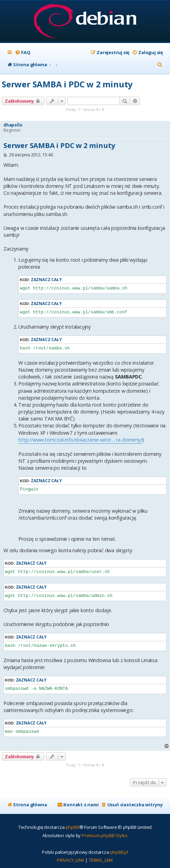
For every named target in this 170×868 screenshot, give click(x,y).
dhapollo (13, 125)
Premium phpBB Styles (105, 835)
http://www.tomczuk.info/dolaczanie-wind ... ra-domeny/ (80, 440)
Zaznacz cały (46, 280)
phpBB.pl (119, 852)
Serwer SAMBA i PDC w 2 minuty (67, 84)
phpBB (73, 827)
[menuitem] (23, 53)
